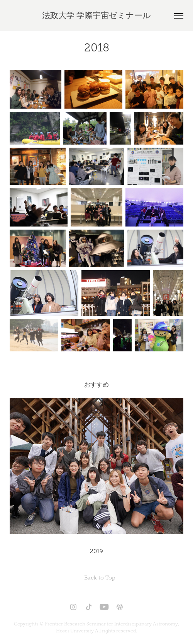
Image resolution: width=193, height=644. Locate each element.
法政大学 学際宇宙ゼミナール (96, 15)
